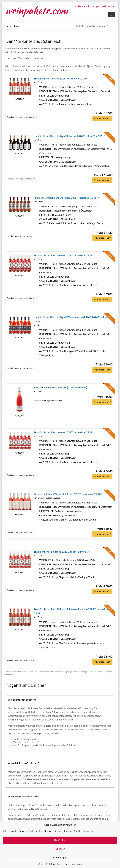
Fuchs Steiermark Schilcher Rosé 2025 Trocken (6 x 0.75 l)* (67, 198)
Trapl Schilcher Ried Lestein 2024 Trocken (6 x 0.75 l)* (64, 432)
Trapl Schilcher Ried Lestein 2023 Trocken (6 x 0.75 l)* (64, 255)
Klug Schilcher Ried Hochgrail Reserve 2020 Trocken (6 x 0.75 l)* (70, 136)
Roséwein (101, 26)
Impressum (76, 864)
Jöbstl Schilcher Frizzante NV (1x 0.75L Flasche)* (61, 387)
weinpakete (91, 26)
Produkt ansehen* (101, 118)
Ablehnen (60, 849)
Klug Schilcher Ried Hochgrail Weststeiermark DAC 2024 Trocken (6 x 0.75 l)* (73, 319)
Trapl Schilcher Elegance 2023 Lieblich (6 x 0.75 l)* (61, 551)
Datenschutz (63, 864)
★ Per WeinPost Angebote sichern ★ (95, 6)
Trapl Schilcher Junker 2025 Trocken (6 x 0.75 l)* (61, 78)
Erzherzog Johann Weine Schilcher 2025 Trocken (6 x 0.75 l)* (68, 493)
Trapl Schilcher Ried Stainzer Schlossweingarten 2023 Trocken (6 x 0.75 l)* (71, 610)
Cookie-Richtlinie (47, 864)
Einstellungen (60, 857)
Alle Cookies (60, 840)
